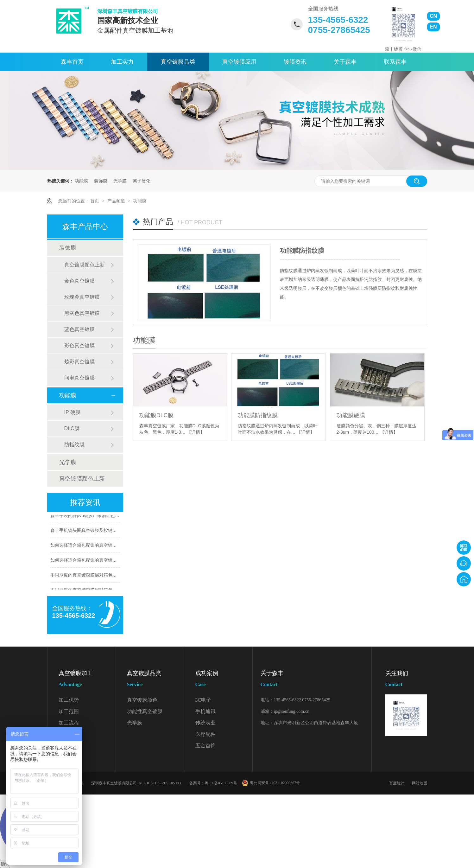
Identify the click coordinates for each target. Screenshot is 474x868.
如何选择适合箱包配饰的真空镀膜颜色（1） (94, 561)
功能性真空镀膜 (145, 711)
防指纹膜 (74, 445)
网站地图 (420, 783)
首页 (95, 201)
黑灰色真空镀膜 (82, 313)
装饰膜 (101, 181)
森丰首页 (72, 62)
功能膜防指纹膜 (302, 251)
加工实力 (122, 62)
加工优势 (69, 700)
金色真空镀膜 (79, 281)
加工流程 (69, 723)
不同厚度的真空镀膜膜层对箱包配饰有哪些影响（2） (103, 576)
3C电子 (203, 700)
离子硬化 (142, 181)
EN (433, 27)
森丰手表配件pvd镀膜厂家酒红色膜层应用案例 (96, 516)
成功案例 (224, 680)
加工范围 (69, 711)
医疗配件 (205, 734)
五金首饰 (205, 746)
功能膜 (81, 181)
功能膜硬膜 (351, 415)
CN (433, 16)
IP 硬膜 (72, 412)
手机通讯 (205, 711)
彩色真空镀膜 (79, 345)
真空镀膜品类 (178, 62)
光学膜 (120, 181)
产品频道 (117, 201)
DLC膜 (72, 428)
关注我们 (406, 680)
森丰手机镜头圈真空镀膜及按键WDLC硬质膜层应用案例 (106, 531)
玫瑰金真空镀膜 (82, 297)
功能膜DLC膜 (156, 415)
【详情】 (196, 432)
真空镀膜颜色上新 (85, 265)
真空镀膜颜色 (142, 700)
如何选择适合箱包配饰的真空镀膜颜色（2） (94, 546)
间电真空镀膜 (79, 378)
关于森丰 (345, 62)
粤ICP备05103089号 (221, 783)
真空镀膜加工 (87, 680)
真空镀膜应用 (239, 62)
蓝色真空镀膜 (79, 329)
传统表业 (205, 723)
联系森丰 (395, 62)
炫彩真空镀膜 (79, 362)
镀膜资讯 (295, 62)
